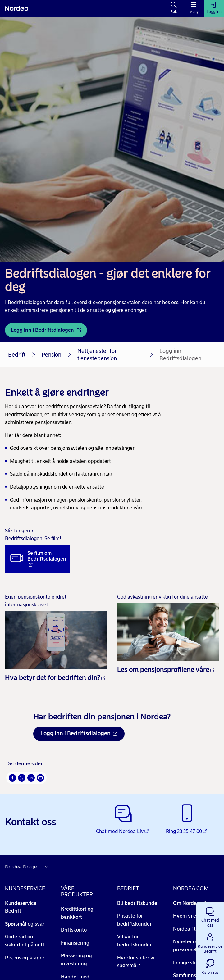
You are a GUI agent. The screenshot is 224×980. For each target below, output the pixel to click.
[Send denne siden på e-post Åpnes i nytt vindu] (40, 778)
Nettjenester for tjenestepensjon (97, 355)
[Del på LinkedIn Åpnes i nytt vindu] (31, 778)
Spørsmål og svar (25, 924)
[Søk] (174, 8)
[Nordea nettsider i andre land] (28, 867)
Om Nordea (190, 903)
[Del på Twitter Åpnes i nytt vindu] (22, 778)
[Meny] (194, 8)
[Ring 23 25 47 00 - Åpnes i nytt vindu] (187, 820)
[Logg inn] (214, 8)
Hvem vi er (189, 916)
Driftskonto (74, 930)
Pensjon (51, 355)
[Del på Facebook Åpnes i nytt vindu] (12, 778)
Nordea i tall (191, 929)
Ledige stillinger (195, 963)
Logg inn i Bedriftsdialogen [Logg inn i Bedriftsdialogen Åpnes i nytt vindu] (79, 733)
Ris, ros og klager (25, 958)
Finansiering (75, 943)
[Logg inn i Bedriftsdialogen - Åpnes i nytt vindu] (46, 330)
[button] (210, 916)
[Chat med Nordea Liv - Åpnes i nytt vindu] (123, 820)
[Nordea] (17, 8)
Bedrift (17, 355)
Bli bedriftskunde (137, 903)
